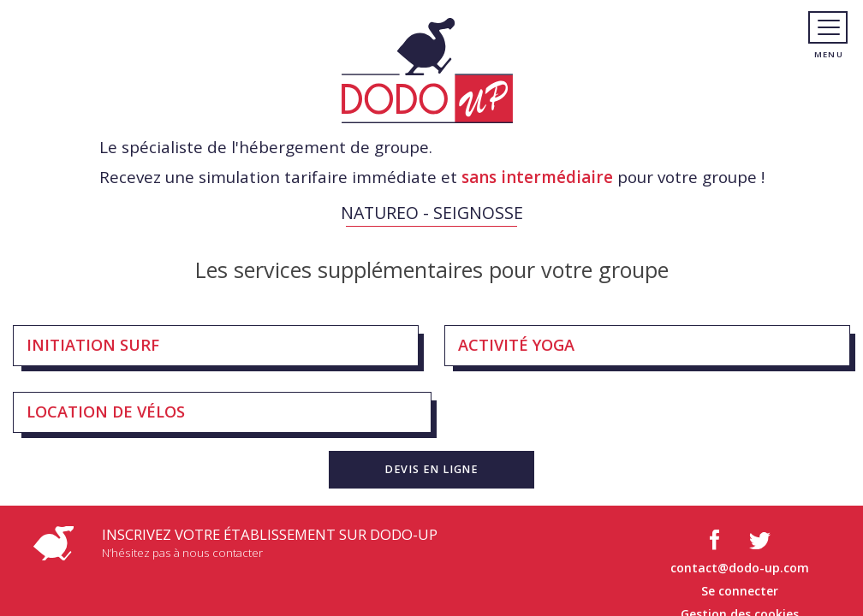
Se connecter (740, 591)
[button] (431, 470)
